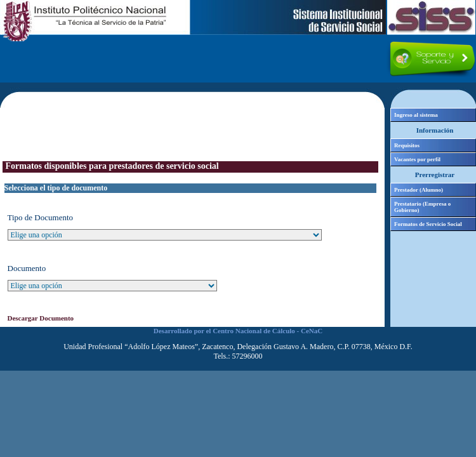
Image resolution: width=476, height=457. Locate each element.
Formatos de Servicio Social (428, 224)
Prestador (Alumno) (419, 190)
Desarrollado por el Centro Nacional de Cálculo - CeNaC (238, 331)
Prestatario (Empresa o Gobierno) (422, 207)
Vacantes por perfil (417, 159)
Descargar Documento (41, 318)
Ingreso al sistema (416, 115)
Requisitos (407, 145)
